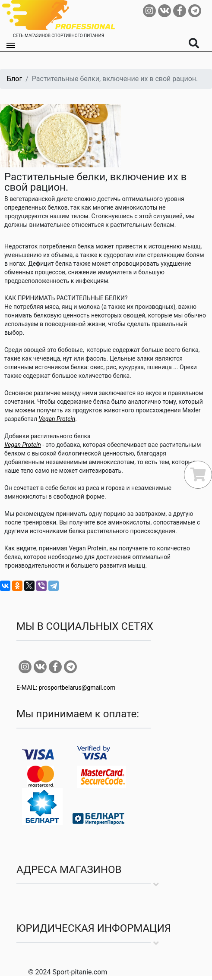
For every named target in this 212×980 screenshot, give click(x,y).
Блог (14, 79)
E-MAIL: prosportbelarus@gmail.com (66, 688)
